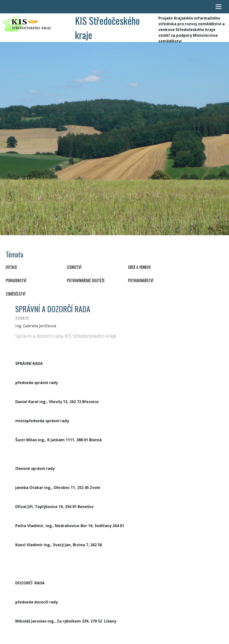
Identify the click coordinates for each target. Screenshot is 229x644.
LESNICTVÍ (74, 267)
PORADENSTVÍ (16, 280)
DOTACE (11, 267)
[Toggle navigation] (218, 7)
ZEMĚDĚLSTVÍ (16, 294)
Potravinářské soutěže (86, 280)
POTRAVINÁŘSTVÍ (141, 280)
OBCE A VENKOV (139, 267)
